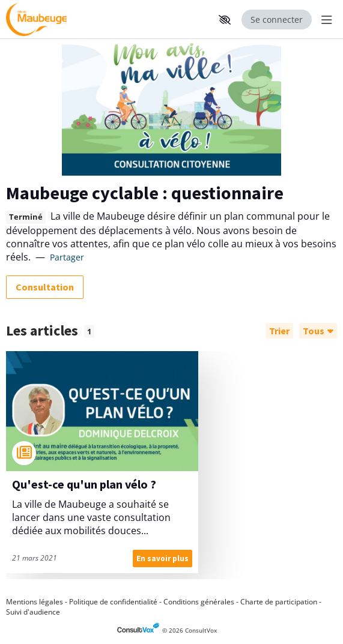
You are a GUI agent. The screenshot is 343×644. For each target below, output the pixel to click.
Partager (67, 257)
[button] (225, 20)
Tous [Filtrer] (318, 331)
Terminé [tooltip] (26, 217)
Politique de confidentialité (113, 602)
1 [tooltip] (89, 331)
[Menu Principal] (324, 20)
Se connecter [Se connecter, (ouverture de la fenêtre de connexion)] (277, 20)
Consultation (45, 287)
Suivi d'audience (33, 612)
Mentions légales (35, 602)
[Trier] (279, 331)
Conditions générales (199, 602)
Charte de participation (279, 602)
